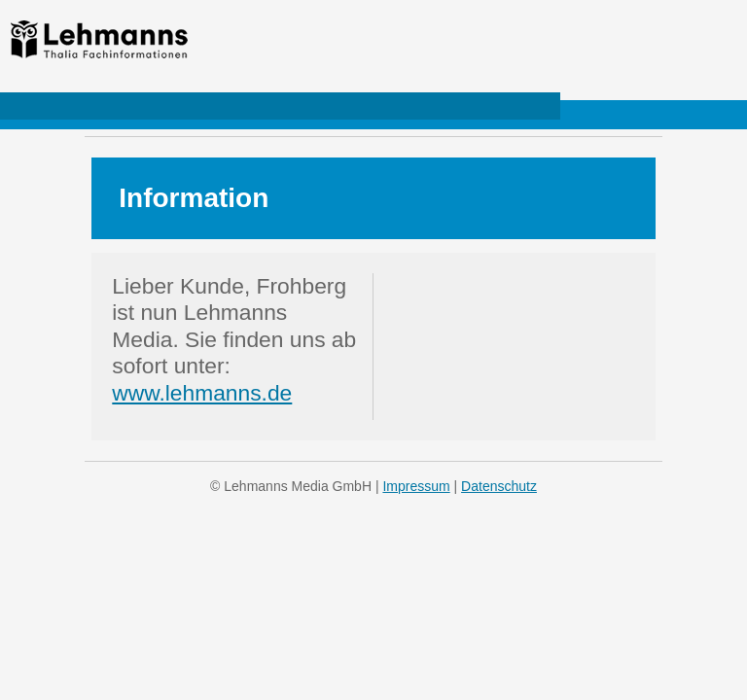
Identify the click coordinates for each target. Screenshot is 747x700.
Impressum (416, 486)
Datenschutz (499, 486)
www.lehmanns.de (202, 393)
